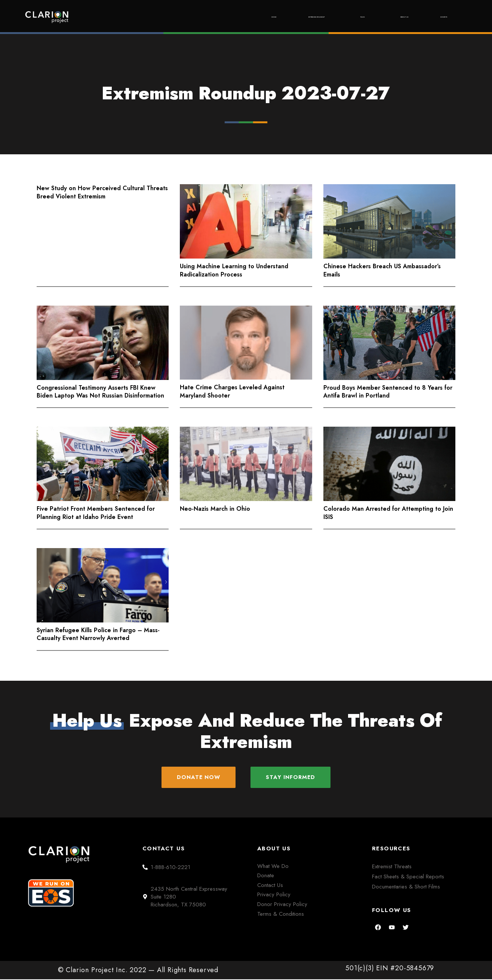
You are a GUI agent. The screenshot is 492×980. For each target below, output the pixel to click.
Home (190, 17)
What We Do (273, 867)
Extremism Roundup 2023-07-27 (246, 93)
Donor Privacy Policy (282, 905)
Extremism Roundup (259, 17)
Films (328, 17)
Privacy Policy (274, 896)
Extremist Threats (392, 867)
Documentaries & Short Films (406, 887)
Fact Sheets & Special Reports (408, 877)
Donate (437, 17)
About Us (382, 17)
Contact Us (270, 886)
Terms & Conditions (281, 915)
